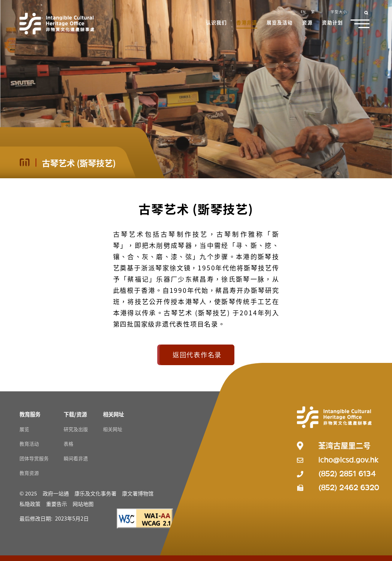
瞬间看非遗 (76, 458)
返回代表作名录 (197, 354)
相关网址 (113, 429)
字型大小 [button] (339, 12)
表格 (69, 444)
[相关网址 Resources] (113, 414)
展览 (24, 429)
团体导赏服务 (34, 458)
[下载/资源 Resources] (75, 414)
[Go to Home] (57, 24)
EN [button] (303, 12)
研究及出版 (76, 429)
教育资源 (29, 473)
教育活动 (29, 444)
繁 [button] (313, 12)
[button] (217, 23)
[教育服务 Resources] (30, 414)
